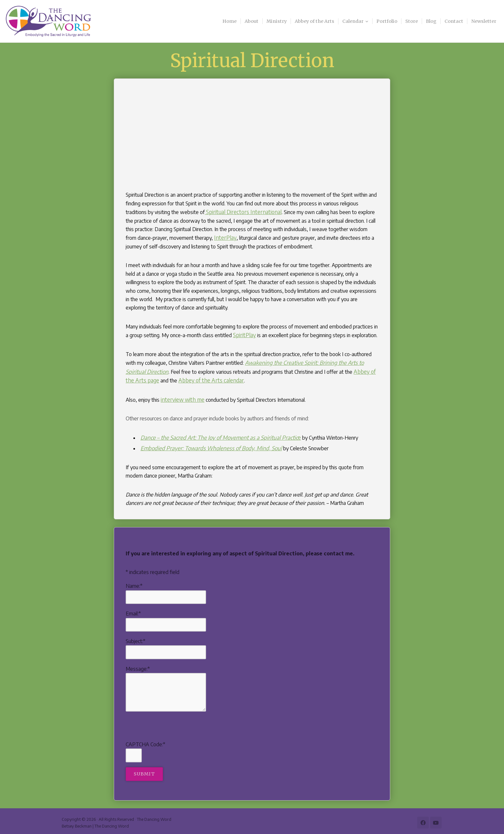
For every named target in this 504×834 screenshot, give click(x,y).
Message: (138, 665)
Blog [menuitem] (431, 21)
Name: (134, 583)
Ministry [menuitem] (277, 21)
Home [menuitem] (230, 21)
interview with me (181, 397)
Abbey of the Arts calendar (186, 378)
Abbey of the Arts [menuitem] (315, 21)
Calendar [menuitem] (353, 21)
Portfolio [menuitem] (387, 21)
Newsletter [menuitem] (484, 21)
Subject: (135, 638)
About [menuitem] (252, 21)
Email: (133, 610)
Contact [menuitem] (454, 21)
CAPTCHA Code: (145, 741)
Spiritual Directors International (239, 212)
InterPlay (212, 237)
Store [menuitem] (412, 21)
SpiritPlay (243, 334)
